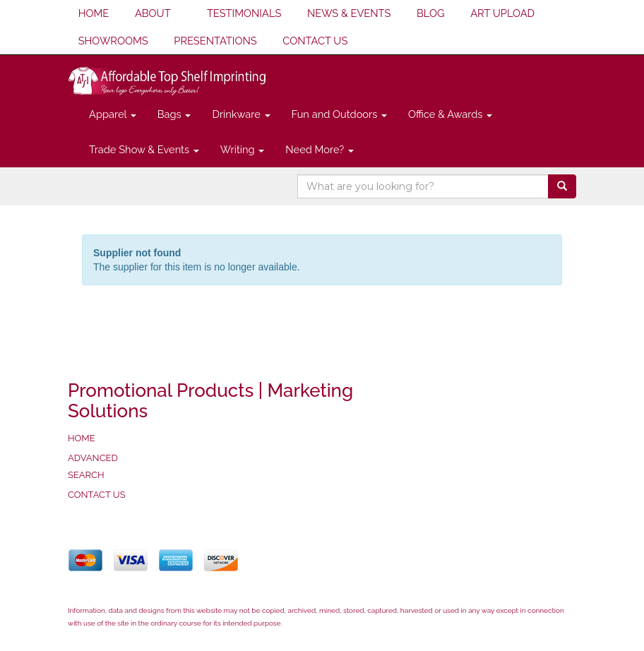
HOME (94, 13)
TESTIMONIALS (244, 13)
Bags (174, 114)
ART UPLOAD (502, 13)
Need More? (320, 149)
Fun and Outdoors (340, 114)
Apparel (113, 114)
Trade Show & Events (144, 149)
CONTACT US (315, 41)
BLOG (430, 13)
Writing (243, 149)
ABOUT (153, 13)
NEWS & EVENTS (349, 13)
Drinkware (241, 114)
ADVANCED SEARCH (93, 466)
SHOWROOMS (113, 41)
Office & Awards (450, 114)
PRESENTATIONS (215, 41)
